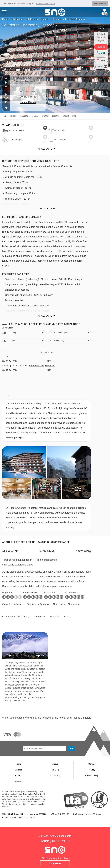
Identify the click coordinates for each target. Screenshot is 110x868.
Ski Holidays (17, 19)
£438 (49, 361)
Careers (18, 770)
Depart (45, 116)
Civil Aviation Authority (32, 794)
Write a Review (28, 102)
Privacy (92, 770)
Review (13, 116)
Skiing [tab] (25, 655)
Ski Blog (55, 770)
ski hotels (60, 718)
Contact (92, 764)
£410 (49, 370)
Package (24, 116)
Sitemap (18, 781)
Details (35, 116)
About (55, 764)
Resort (66, 116)
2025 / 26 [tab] (47, 352)
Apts (67, 616)
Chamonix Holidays (15, 616)
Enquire (55, 863)
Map (74, 116)
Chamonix (57, 19)
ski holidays (44, 718)
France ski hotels (82, 718)
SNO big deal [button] (100, 3)
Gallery (55, 116)
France (45, 19)
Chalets (38, 616)
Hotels (53, 616)
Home (5, 19)
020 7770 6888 (52, 836)
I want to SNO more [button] (46, 3)
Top (4, 116)
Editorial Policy (92, 776)
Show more (45, 209)
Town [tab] (9, 655)
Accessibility (55, 776)
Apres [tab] (40, 655)
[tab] (10, 551)
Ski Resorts (32, 19)
